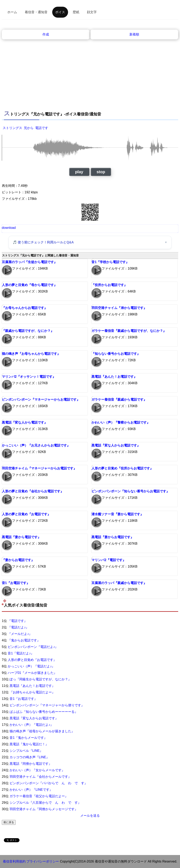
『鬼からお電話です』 (24, 640)
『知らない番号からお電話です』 (116, 354)
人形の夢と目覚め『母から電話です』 (29, 285)
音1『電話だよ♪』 (21, 653)
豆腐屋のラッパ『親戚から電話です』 (119, 583)
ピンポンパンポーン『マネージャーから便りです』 (47, 705)
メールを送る (90, 816)
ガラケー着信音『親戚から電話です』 (119, 400)
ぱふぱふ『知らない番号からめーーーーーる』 (44, 712)
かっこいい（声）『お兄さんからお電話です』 (36, 445)
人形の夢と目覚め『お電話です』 (26, 514)
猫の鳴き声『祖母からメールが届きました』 (42, 731)
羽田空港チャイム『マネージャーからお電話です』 (39, 468)
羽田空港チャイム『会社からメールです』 (40, 777)
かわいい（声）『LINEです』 (31, 790)
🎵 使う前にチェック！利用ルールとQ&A (43, 242)
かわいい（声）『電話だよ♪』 (31, 725)
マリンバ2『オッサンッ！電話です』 (29, 377)
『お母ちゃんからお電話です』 (25, 308)
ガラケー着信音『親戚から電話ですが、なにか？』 (129, 331)
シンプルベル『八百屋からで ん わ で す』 (45, 803)
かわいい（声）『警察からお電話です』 (121, 422)
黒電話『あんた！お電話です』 (114, 377)
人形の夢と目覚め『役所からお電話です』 (122, 468)
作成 (46, 34)
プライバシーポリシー (43, 861)
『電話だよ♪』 (18, 627)
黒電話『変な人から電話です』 (25, 422)
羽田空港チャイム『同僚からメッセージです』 (44, 809)
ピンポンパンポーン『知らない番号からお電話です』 (130, 491)
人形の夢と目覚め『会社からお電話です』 (33, 491)
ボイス (60, 12)
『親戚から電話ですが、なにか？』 (28, 331)
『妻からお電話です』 (18, 560)
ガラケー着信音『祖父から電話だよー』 (39, 796)
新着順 (134, 34)
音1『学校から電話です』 (110, 262)
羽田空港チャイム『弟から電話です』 (119, 308)
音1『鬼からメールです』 (28, 738)
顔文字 (92, 12)
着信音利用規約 (14, 861)
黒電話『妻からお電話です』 (113, 537)
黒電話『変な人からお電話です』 (116, 445)
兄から (29, 128)
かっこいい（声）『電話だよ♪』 (31, 666)
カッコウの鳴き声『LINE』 (29, 757)
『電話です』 (17, 621)
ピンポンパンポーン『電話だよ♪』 (33, 647)
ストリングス (12, 128)
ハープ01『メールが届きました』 (32, 673)
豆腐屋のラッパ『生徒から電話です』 (29, 262)
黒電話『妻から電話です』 (21, 537)
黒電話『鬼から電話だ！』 (29, 744)
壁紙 (76, 12)
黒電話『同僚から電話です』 (31, 764)
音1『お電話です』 (16, 583)
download (9, 228)
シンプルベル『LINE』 (26, 751)
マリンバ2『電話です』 (109, 560)
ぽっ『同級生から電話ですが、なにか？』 (40, 679)
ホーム (12, 12)
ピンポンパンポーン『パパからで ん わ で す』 (49, 783)
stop (101, 172)
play (79, 172)
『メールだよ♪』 (20, 634)
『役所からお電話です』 (109, 285)
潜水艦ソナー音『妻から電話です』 (117, 514)
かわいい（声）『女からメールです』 (37, 770)
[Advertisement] (90, 70)
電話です (42, 128)
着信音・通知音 (36, 12)
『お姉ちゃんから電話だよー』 (32, 692)
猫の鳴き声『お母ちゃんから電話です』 (31, 354)
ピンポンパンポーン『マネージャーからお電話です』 (41, 400)
